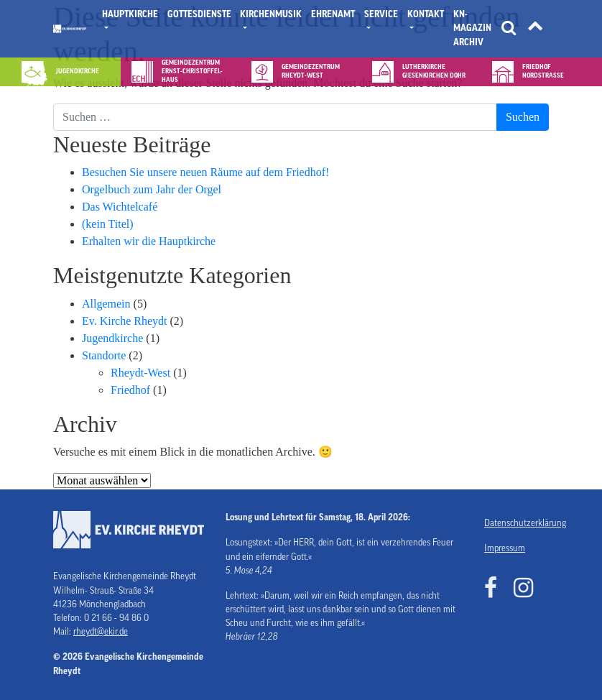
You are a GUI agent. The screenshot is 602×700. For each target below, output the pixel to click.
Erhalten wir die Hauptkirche (149, 241)
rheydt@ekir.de (101, 632)
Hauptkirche (130, 14)
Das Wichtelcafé (120, 207)
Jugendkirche (112, 338)
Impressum (505, 548)
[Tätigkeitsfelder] (535, 29)
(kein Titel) (108, 224)
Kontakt (426, 14)
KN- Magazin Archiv (472, 28)
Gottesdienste (199, 14)
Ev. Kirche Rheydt (124, 321)
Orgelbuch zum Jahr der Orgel (152, 189)
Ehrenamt (333, 14)
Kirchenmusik (271, 14)
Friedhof (130, 390)
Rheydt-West (140, 373)
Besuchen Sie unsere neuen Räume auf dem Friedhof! (205, 172)
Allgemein (106, 304)
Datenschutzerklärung (517, 523)
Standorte (104, 355)
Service (381, 14)
